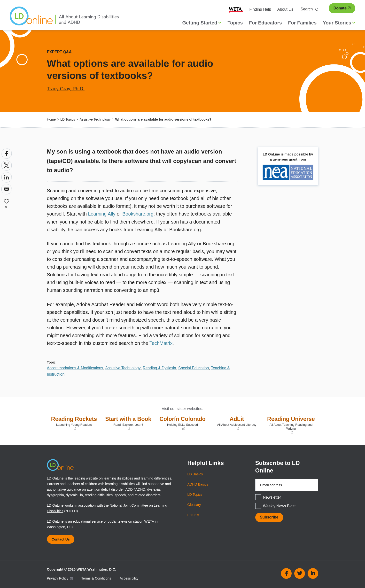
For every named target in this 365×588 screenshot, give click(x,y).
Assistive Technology (96, 119)
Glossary (194, 504)
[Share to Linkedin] (7, 177)
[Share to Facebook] (7, 153)
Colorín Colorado (183, 423)
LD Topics (68, 119)
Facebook (286, 573)
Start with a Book (128, 423)
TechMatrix (161, 343)
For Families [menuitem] (302, 23)
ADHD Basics (198, 484)
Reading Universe (291, 425)
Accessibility (130, 578)
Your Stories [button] (339, 23)
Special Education (195, 367)
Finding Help (260, 9)
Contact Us (61, 539)
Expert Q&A (60, 52)
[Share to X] (7, 165)
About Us (285, 9)
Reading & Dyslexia (161, 367)
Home (51, 119)
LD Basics (195, 474)
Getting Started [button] (202, 23)
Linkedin (313, 573)
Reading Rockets (74, 423)
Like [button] (7, 201)
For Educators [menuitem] (265, 23)
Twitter (300, 573)
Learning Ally (102, 214)
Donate (342, 8)
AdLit (237, 423)
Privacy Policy (60, 578)
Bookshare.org (139, 214)
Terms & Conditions (97, 578)
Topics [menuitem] (235, 23)
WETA (236, 9)
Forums (193, 514)
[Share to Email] (7, 189)
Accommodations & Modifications (76, 367)
